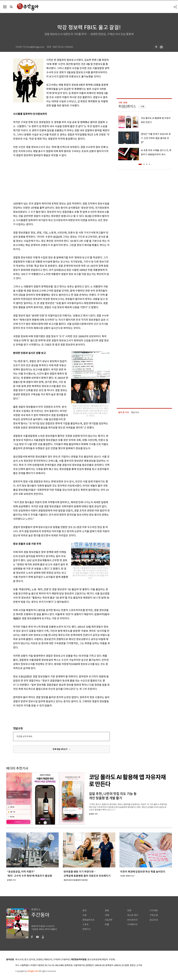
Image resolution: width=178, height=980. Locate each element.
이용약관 (66, 960)
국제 (107, 915)
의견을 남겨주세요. (25, 736)
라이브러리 (132, 920)
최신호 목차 (133, 915)
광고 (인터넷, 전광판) (34, 960)
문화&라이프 (88, 920)
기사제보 (154, 911)
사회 (85, 915)
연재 (129, 911)
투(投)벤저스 (127, 106)
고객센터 (57, 960)
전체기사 (87, 929)
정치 (85, 911)
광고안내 (154, 920)
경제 (107, 911)
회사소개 (19, 960)
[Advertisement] (55, 179)
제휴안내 (48, 960)
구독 (143, 107)
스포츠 (86, 924)
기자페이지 (132, 924)
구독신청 (154, 915)
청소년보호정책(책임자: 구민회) (101, 960)
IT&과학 (109, 920)
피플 (107, 924)
